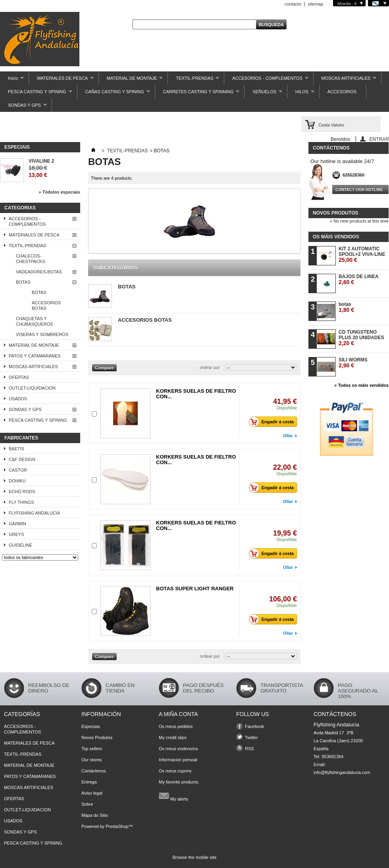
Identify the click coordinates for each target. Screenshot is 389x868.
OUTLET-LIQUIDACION (32, 388)
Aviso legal (92, 793)
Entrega (89, 782)
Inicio (12, 80)
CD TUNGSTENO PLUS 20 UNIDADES (361, 338)
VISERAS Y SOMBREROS (42, 334)
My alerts (173, 796)
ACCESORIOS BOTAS (46, 305)
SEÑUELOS (263, 94)
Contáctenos (94, 771)
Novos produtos (335, 213)
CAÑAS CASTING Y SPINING (114, 94)
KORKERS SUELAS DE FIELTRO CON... (196, 394)
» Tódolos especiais (59, 192)
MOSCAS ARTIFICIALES (345, 80)
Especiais (17, 147)
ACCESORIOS (342, 92)
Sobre (87, 804)
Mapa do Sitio (95, 815)
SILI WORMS (353, 363)
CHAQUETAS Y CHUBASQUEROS (35, 321)
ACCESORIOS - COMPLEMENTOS (266, 80)
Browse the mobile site (195, 857)
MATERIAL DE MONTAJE (131, 80)
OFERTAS (19, 377)
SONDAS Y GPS (23, 107)
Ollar (288, 436)
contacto (293, 4)
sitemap (316, 4)
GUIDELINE (20, 545)
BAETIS (16, 449)
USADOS (18, 399)
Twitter (251, 737)
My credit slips (173, 737)
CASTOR (18, 470)
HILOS (301, 94)
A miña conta (178, 714)
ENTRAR (379, 139)
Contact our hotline (359, 189)
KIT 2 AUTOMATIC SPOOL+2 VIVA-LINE (362, 254)
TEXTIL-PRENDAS (194, 80)
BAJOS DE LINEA (359, 279)
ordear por (210, 367)
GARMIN (17, 524)
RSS (249, 749)
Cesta (331, 125)
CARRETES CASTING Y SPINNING (197, 94)
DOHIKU (17, 481)
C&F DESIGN (22, 459)
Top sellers (92, 749)
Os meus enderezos (178, 749)
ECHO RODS (22, 492)
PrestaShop (117, 826)
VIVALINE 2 (41, 161)
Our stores (91, 760)
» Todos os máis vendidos (361, 385)
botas (346, 307)
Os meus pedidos (176, 726)
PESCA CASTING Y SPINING (36, 94)
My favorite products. (179, 782)
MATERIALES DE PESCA (61, 80)
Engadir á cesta (273, 422)
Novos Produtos (97, 737)
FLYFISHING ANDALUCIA (34, 513)
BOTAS (23, 282)
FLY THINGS (21, 502)
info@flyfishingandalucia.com (342, 772)
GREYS (16, 534)
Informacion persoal (178, 760)
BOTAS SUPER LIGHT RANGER (195, 589)
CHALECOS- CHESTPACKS (31, 259)
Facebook (254, 726)
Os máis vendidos (336, 237)
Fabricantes (21, 438)
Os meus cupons (175, 771)
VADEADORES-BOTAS (39, 272)
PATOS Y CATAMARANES (35, 356)
